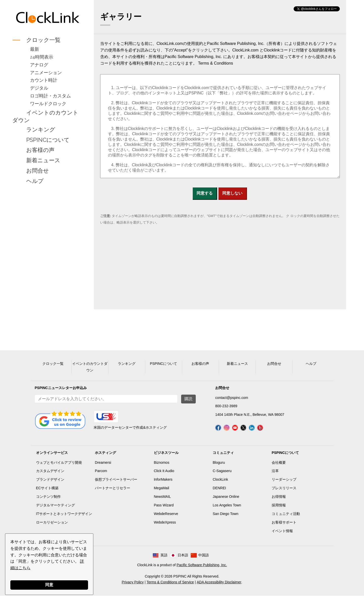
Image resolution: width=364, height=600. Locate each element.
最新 (34, 49)
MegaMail (162, 492)
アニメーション (45, 73)
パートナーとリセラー (113, 492)
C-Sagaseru (222, 475)
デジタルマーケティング (55, 509)
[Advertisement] (47, 266)
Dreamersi (103, 467)
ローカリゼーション (52, 526)
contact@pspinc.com (232, 398)
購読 (188, 399)
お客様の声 (40, 150)
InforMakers (163, 484)
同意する (205, 193)
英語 (164, 559)
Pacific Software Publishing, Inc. (202, 569)
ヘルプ (34, 181)
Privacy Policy (133, 586)
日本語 (183, 559)
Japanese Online (226, 501)
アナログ (39, 65)
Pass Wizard (164, 509)
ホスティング (105, 457)
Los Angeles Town (227, 509)
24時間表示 (41, 57)
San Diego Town (226, 518)
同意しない (232, 193)
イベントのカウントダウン (45, 116)
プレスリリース (284, 492)
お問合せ (37, 171)
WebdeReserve (166, 518)
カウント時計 (43, 80)
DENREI (219, 492)
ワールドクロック (48, 104)
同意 (49, 585)
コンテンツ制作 (48, 501)
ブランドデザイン (50, 484)
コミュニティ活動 (286, 518)
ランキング (40, 129)
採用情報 (279, 509)
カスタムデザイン (50, 475)
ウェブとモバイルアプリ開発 (59, 467)
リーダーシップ (284, 484)
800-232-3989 (226, 406)
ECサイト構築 (47, 492)
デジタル (39, 88)
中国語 (204, 559)
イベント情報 (282, 535)
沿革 (275, 475)
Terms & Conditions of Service (170, 586)
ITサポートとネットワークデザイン (64, 518)
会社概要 (279, 467)
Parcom (101, 475)
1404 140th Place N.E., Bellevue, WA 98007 (250, 415)
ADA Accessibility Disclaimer (219, 586)
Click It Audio (164, 475)
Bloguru (219, 467)
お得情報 (279, 501)
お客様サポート (284, 526)
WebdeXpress (165, 526)
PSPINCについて (47, 140)
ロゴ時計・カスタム (50, 96)
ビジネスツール (166, 457)
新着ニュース (43, 160)
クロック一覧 (43, 40)
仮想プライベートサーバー (116, 484)
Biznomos (162, 467)
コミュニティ (223, 457)
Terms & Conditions (216, 63)
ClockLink (220, 484)
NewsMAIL (162, 501)
